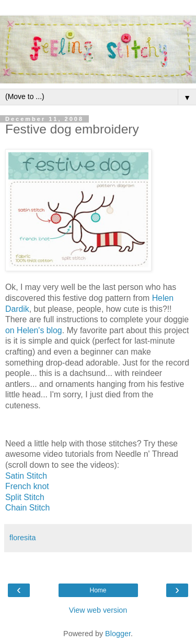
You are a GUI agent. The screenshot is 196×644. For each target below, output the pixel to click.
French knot (27, 486)
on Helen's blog (34, 330)
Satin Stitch (26, 476)
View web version (98, 610)
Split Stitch (25, 497)
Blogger (118, 634)
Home (98, 590)
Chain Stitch (27, 508)
